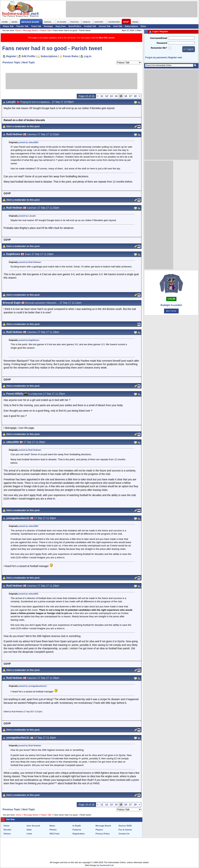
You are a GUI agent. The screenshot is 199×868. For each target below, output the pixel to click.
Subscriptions (131, 26)
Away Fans (61, 26)
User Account (33, 826)
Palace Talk (8, 26)
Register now (175, 58)
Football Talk (90, 26)
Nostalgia (48, 26)
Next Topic (29, 62)
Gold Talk (118, 26)
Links (29, 834)
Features (77, 830)
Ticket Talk (36, 26)
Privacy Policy (103, 834)
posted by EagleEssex (29, 340)
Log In (88, 56)
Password (162, 43)
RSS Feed (54, 834)
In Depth (77, 826)
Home (18, 30)
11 (102, 96)
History (7, 834)
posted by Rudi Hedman (30, 262)
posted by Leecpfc (27, 216)
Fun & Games (125, 830)
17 (130, 96)
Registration (79, 834)
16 (126, 96)
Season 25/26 (125, 826)
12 (106, 96)
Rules (143, 26)
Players (99, 830)
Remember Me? (159, 48)
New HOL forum (107, 38)
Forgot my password (156, 58)
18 (135, 96)
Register (11, 56)
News (52, 826)
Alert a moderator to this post (23, 126)
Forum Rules (71, 56)
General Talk (105, 26)
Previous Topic (11, 62)
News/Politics (75, 26)
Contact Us (124, 834)
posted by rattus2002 (28, 142)
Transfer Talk (22, 26)
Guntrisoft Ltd (107, 865)
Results (7, 830)
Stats (29, 830)
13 (111, 96)
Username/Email (158, 38)
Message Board (30, 30)
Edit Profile (28, 56)
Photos (53, 830)
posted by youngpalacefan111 (33, 686)
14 (116, 96)
